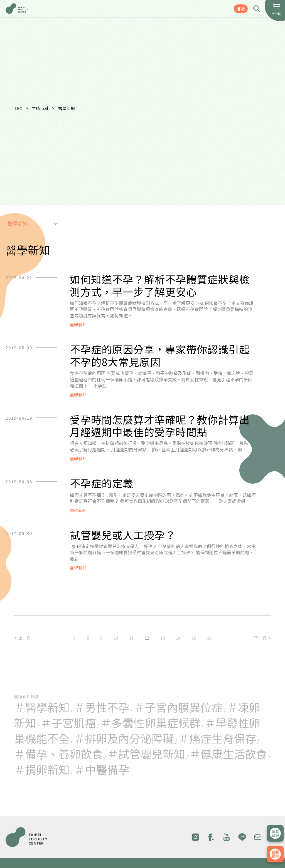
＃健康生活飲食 (228, 754)
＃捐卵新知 (42, 769)
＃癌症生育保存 (217, 738)
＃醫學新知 (42, 707)
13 (163, 638)
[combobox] (33, 224)
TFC (18, 108)
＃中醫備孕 (102, 769)
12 (147, 638)
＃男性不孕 (102, 707)
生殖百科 (40, 108)
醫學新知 (67, 108)
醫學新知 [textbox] (18, 223)
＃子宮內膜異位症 (178, 707)
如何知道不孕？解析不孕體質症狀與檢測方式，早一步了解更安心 (160, 285)
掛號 (241, 9)
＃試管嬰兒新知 (146, 754)
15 (194, 638)
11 (131, 638)
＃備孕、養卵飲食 (58, 754)
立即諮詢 (275, 833)
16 (209, 638)
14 (178, 638)
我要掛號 (275, 854)
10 (116, 638)
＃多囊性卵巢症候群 (150, 723)
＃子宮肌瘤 (68, 723)
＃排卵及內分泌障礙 (124, 738)
